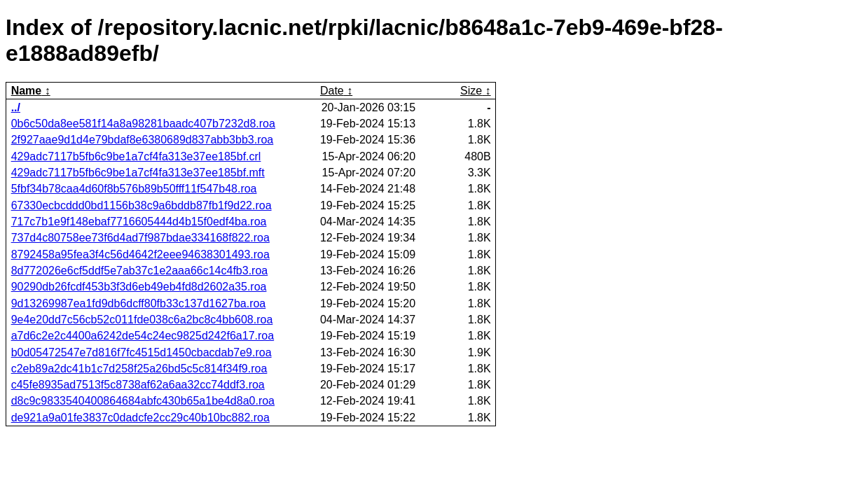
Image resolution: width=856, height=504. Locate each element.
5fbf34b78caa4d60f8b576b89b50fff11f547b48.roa (134, 189)
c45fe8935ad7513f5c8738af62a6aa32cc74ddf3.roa (138, 385)
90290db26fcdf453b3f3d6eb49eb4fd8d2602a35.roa (139, 287)
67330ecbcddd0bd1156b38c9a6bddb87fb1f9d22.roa (141, 205)
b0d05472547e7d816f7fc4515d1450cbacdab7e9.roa (141, 352)
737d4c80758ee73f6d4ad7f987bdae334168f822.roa (140, 238)
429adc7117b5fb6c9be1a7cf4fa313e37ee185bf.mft (138, 173)
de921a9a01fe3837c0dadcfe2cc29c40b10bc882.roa (140, 418)
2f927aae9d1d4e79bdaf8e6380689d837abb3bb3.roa (143, 140)
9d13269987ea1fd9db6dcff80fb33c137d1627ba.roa (139, 303)
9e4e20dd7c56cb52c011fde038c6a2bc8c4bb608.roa (142, 320)
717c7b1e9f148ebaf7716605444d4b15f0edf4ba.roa (139, 222)
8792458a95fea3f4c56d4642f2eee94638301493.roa (140, 254)
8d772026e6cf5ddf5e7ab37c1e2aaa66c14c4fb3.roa (140, 271)
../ (16, 107)
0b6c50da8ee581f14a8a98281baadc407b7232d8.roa (143, 124)
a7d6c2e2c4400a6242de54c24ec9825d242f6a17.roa (143, 336)
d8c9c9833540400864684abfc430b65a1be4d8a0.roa (143, 401)
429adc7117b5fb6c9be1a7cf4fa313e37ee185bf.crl (136, 156)
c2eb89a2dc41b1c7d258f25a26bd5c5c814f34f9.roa (139, 369)
